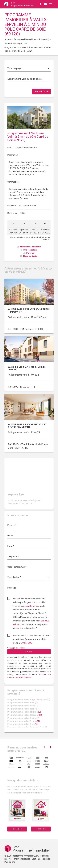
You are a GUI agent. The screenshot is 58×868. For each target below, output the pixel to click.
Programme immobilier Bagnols (24, 709)
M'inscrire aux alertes (30, 247)
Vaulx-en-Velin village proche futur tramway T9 (29, 311)
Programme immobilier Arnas (23, 706)
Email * (11, 546)
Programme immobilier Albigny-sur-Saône (29, 700)
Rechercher (41, 91)
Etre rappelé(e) (30, 250)
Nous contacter (30, 256)
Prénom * (12, 525)
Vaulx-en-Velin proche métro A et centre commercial (27, 426)
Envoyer (29, 652)
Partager (31, 253)
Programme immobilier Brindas (24, 721)
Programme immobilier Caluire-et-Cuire (27, 727)
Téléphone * (13, 556)
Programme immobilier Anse (22, 703)
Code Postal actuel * (17, 567)
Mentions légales (22, 859)
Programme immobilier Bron (23, 724)
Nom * (10, 536)
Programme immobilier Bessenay (25, 715)
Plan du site (10, 862)
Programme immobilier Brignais (24, 718)
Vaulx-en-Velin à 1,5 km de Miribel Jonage (27, 368)
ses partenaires (31, 606)
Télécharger (17, 829)
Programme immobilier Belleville (24, 712)
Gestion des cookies (41, 859)
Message (12, 588)
